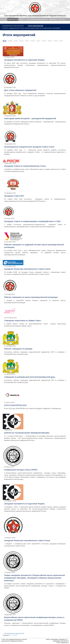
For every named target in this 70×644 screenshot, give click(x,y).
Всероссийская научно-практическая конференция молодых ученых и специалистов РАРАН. (34, 619)
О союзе (4, 19)
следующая (18, 633)
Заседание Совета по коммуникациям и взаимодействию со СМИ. (33, 221)
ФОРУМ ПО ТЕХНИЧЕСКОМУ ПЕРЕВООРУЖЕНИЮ (27, 433)
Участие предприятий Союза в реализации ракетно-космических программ (31, 28)
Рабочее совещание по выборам (18, 349)
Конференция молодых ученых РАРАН (21, 470)
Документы (53, 19)
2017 (61, 41)
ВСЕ (5, 41)
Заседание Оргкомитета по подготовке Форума (24, 60)
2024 (21, 41)
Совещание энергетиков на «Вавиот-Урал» (23, 321)
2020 (44, 41)
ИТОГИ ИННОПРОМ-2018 (15, 405)
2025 (16, 41)
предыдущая (10, 633)
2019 (50, 41)
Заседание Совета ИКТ (14, 196)
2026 (10, 41)
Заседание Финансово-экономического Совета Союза (27, 269)
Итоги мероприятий (36, 26)
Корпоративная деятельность (37, 19)
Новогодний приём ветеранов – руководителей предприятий (30, 118)
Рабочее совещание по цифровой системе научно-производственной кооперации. (34, 246)
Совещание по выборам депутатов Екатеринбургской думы (30, 377)
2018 (55, 41)
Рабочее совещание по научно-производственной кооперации (31, 297)
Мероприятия (13, 19)
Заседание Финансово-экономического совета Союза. (27, 540)
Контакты (62, 19)
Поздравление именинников (13, 26)
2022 (33, 41)
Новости (22, 19)
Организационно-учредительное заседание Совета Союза (29, 147)
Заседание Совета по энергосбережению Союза (25, 166)
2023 (27, 41)
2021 (38, 41)
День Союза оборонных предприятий (20, 90)
